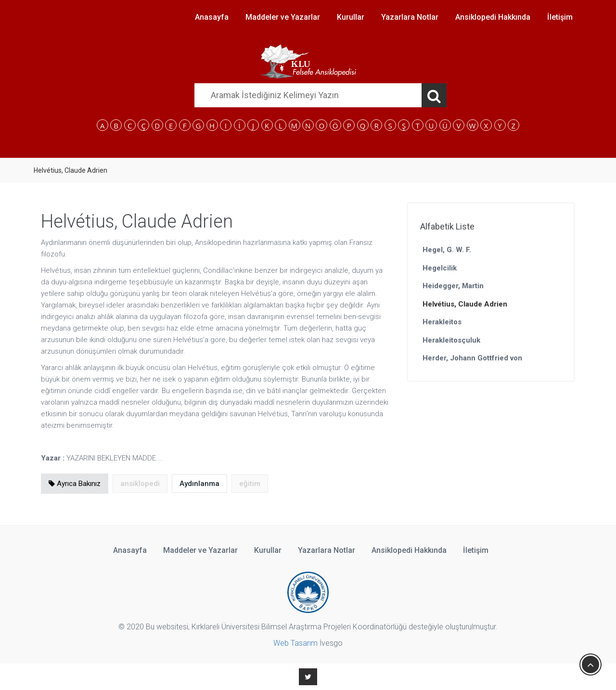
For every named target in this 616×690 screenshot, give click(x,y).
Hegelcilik (440, 268)
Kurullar (351, 17)
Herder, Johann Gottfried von (472, 358)
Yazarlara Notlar (410, 17)
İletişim (560, 17)
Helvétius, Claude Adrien (465, 304)
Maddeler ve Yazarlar (283, 17)
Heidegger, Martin (453, 286)
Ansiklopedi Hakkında (493, 17)
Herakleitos (442, 322)
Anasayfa (212, 17)
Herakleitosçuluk (451, 340)
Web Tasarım (295, 643)
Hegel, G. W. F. (447, 250)
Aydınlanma (199, 484)
